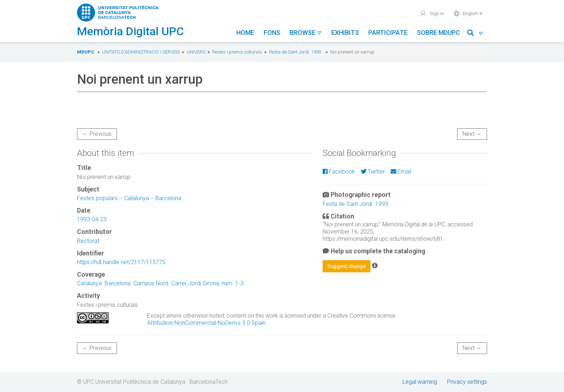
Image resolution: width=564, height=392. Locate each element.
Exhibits (345, 33)
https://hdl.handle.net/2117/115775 (121, 262)
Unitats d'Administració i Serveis (141, 52)
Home (245, 33)
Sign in (432, 13)
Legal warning (420, 382)
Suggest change (347, 266)
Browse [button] (306, 33)
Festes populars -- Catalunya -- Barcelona (129, 198)
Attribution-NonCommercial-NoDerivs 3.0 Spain (206, 323)
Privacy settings (467, 382)
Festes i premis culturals (237, 52)
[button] (475, 34)
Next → (472, 134)
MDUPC (86, 52)
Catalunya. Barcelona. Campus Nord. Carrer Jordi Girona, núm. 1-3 (160, 283)
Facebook (339, 172)
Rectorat (88, 241)
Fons (272, 33)
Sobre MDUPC (438, 33)
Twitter (373, 172)
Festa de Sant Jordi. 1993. (296, 52)
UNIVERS (196, 52)
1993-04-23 (92, 219)
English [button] (468, 13)
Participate (388, 33)
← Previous (97, 134)
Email (401, 172)
